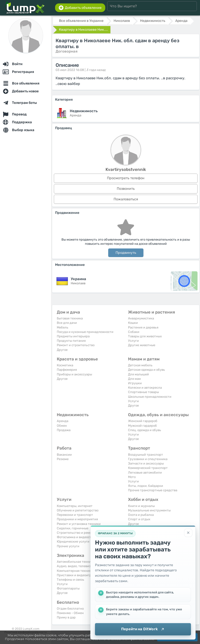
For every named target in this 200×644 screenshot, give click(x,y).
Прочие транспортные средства (153, 490)
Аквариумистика (141, 318)
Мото (132, 477)
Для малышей (138, 374)
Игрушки (135, 383)
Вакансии (64, 455)
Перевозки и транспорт (75, 515)
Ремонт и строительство (76, 345)
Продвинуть (126, 253)
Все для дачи (67, 323)
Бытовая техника (70, 318)
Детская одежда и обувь (147, 370)
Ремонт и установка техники (79, 524)
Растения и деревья (143, 327)
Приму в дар (66, 617)
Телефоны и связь (71, 580)
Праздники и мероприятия (77, 519)
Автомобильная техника (76, 562)
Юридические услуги (73, 541)
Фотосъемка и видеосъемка (78, 537)
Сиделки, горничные (73, 528)
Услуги (133, 341)
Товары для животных (145, 336)
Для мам (134, 379)
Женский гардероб (143, 421)
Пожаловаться (126, 199)
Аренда (63, 421)
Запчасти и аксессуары (146, 463)
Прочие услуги (68, 546)
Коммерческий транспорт (148, 468)
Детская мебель (140, 365)
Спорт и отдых (139, 519)
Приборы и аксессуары (74, 374)
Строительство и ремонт (76, 533)
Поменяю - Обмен (70, 613)
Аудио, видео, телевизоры (77, 566)
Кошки (133, 323)
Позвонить (126, 189)
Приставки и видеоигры (75, 575)
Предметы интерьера (73, 336)
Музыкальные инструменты (149, 510)
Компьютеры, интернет (75, 506)
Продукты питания (71, 341)
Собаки (134, 332)
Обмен (62, 426)
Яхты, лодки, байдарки (146, 486)
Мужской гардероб (142, 426)
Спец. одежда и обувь (145, 430)
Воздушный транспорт (146, 455)
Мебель (63, 327)
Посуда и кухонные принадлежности (85, 332)
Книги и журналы (141, 506)
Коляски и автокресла (145, 388)
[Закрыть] (188, 533)
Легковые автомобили (145, 473)
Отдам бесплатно (70, 609)
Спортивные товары (143, 392)
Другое (62, 350)
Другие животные (142, 345)
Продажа (64, 430)
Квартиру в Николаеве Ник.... (83, 30)
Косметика (65, 365)
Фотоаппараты (68, 588)
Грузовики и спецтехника (148, 459)
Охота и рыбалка (141, 515)
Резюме (63, 459)
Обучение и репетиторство (78, 510)
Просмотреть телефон (126, 178)
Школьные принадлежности (150, 397)
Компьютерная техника (75, 571)
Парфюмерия (67, 370)
